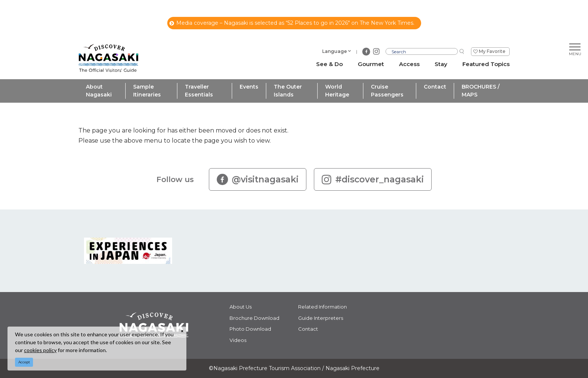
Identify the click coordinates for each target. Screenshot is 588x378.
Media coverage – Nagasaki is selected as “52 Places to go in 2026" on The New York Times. (292, 23)
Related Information (322, 307)
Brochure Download (254, 318)
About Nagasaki (99, 91)
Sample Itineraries (147, 91)
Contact (435, 87)
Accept (24, 362)
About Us (241, 307)
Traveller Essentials (199, 91)
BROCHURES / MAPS (481, 91)
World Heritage (337, 91)
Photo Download (250, 329)
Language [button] (334, 51)
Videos (238, 340)
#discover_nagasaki (373, 179)
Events (249, 87)
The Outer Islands (288, 91)
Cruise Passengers (387, 91)
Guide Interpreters (321, 318)
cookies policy (40, 350)
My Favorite (492, 51)
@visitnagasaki (258, 179)
